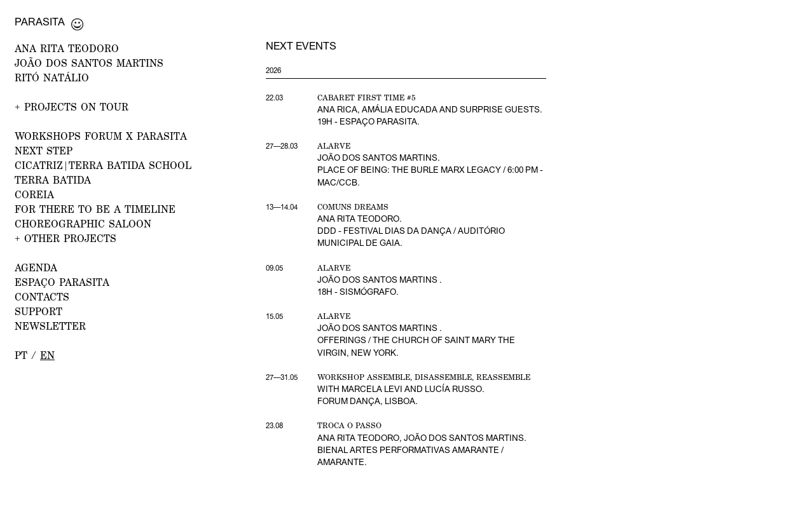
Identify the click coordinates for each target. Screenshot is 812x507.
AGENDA (36, 267)
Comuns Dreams (353, 207)
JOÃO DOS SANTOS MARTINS (89, 63)
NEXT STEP (44, 151)
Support (38, 311)
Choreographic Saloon (83, 224)
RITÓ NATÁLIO (52, 78)
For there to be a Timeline (95, 209)
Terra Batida (53, 180)
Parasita (40, 21)
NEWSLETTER (50, 326)
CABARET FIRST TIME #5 (367, 98)
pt (21, 355)
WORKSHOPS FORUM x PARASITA (101, 136)
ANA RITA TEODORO (67, 48)
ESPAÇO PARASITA (62, 282)
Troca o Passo (349, 425)
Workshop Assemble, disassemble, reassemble (424, 377)
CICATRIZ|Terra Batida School (103, 165)
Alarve (334, 146)
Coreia (34, 194)
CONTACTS (42, 297)
